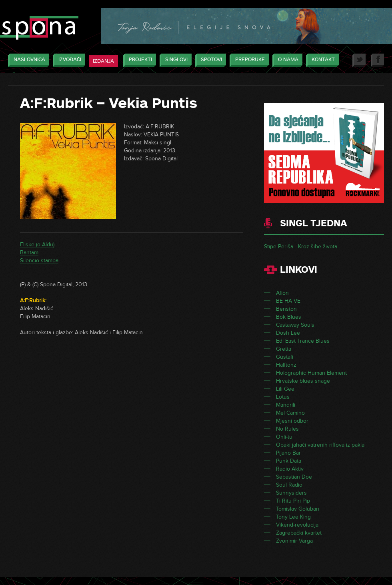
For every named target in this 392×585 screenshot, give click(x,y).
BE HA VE (288, 301)
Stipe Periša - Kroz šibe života (301, 247)
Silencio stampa (39, 261)
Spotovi (209, 60)
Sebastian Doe (294, 477)
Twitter (359, 60)
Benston (286, 309)
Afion (282, 293)
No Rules (287, 429)
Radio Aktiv (290, 469)
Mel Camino (290, 413)
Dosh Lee (288, 333)
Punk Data (289, 461)
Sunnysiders (291, 493)
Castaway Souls (295, 325)
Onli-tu (284, 437)
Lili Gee (285, 389)
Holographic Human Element (311, 373)
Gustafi (285, 357)
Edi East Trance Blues (303, 341)
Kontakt (321, 60)
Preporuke (248, 60)
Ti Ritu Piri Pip (293, 501)
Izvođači (68, 60)
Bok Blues (289, 317)
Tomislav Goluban (298, 509)
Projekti (138, 60)
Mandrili (286, 405)
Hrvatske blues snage (303, 381)
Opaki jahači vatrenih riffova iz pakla (320, 445)
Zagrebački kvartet (299, 533)
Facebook (377, 60)
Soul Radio (289, 485)
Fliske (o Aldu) (37, 245)
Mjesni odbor (292, 421)
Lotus (283, 397)
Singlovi (174, 60)
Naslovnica (27, 60)
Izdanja (103, 61)
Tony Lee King (293, 517)
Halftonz (286, 365)
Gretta (284, 349)
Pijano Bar (288, 453)
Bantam (29, 253)
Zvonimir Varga (294, 541)
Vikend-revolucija (297, 525)
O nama (286, 60)
